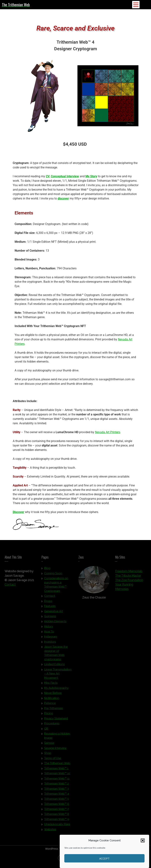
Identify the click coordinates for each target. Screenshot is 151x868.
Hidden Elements (55, 623)
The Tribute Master (128, 577)
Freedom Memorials (129, 573)
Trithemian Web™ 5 (56, 800)
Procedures (52, 725)
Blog (47, 570)
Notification (52, 700)
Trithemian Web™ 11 (57, 780)
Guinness (50, 618)
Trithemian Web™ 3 (56, 790)
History (49, 628)
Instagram (51, 638)
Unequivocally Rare (57, 826)
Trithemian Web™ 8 (57, 815)
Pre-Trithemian (54, 710)
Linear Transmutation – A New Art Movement (58, 675)
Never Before (53, 694)
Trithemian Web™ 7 (56, 811)
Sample (49, 744)
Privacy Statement (56, 720)
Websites (50, 831)
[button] (143, 840)
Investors (50, 643)
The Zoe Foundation (129, 582)
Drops (48, 603)
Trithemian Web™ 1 (56, 770)
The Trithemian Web (57, 765)
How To (49, 633)
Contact (10, 586)
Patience (50, 705)
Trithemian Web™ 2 (56, 785)
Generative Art (54, 613)
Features (50, 608)
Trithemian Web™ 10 (57, 775)
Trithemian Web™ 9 (57, 821)
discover (63, 198)
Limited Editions (54, 666)
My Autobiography (56, 689)
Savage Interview (55, 749)
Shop (48, 754)
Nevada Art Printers (108, 432)
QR (46, 730)
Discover (18, 512)
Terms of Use (53, 760)
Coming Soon (53, 575)
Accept (104, 858)
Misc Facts (51, 684)
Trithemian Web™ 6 (57, 805)
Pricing (49, 715)
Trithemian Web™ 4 (57, 795)
